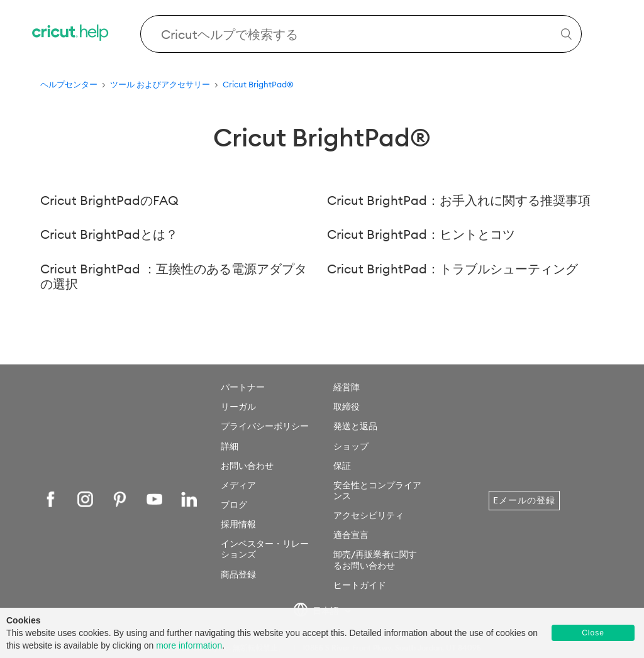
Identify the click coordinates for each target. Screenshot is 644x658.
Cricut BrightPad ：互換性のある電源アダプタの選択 (174, 277)
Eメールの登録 (524, 500)
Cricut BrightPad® (258, 84)
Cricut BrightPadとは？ (109, 234)
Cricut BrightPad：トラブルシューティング (452, 269)
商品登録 (238, 574)
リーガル (238, 407)
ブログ (234, 505)
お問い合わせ (247, 466)
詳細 (230, 446)
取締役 (347, 407)
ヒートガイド (360, 585)
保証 (342, 466)
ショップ (351, 446)
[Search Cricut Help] (361, 34)
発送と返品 (355, 426)
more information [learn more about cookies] (189, 645)
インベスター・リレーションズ (265, 549)
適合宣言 (351, 535)
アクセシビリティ (369, 515)
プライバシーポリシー (265, 426)
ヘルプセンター (69, 84)
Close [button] (593, 633)
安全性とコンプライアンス (377, 491)
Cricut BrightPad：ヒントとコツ (421, 234)
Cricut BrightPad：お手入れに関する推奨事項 (459, 200)
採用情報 (238, 524)
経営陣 (347, 387)
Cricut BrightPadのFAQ (109, 200)
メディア (238, 485)
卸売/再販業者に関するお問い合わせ (375, 560)
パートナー (243, 387)
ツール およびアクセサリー (160, 84)
